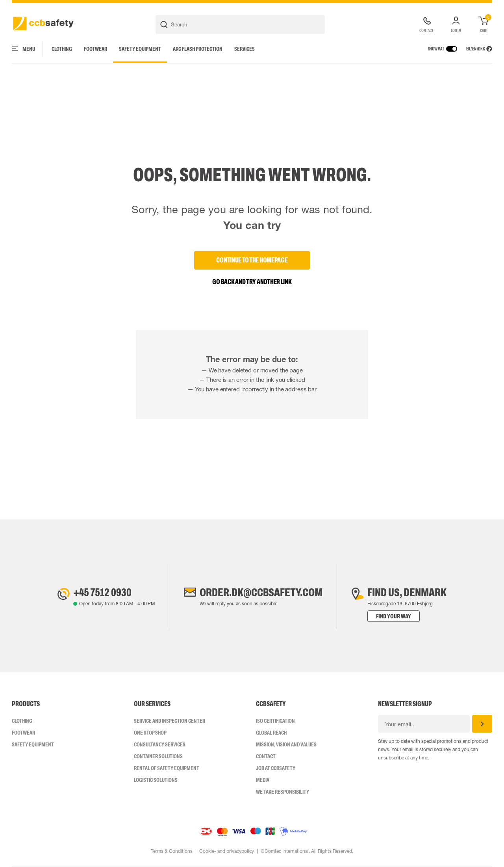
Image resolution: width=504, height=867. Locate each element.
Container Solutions (158, 756)
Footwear (95, 49)
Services (245, 49)
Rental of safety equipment (167, 768)
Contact (266, 756)
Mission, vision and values (286, 744)
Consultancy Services (160, 744)
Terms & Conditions (172, 851)
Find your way (394, 616)
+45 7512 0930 (102, 592)
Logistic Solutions (156, 780)
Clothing (62, 49)
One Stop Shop (150, 733)
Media (263, 780)
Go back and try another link (252, 282)
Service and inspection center (170, 721)
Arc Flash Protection (198, 49)
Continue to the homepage (252, 260)
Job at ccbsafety (276, 768)
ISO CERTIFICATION (275, 721)
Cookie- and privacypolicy (227, 851)
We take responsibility (283, 792)
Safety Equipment (140, 49)
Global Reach (271, 733)
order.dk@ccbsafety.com (261, 592)
